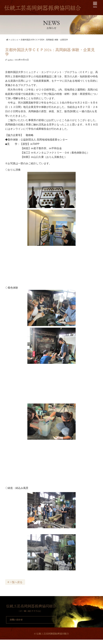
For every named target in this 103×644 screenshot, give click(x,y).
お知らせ (14, 40)
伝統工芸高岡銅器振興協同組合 (43, 8)
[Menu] (95, 5)
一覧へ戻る (15, 582)
